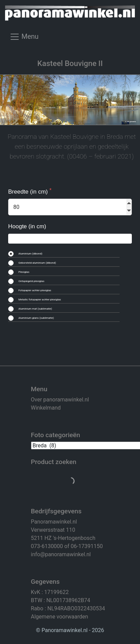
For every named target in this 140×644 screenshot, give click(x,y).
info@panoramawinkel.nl (61, 554)
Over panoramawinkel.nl (60, 400)
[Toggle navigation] (24, 39)
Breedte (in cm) (29, 192)
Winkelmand (46, 408)
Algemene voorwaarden (60, 617)
